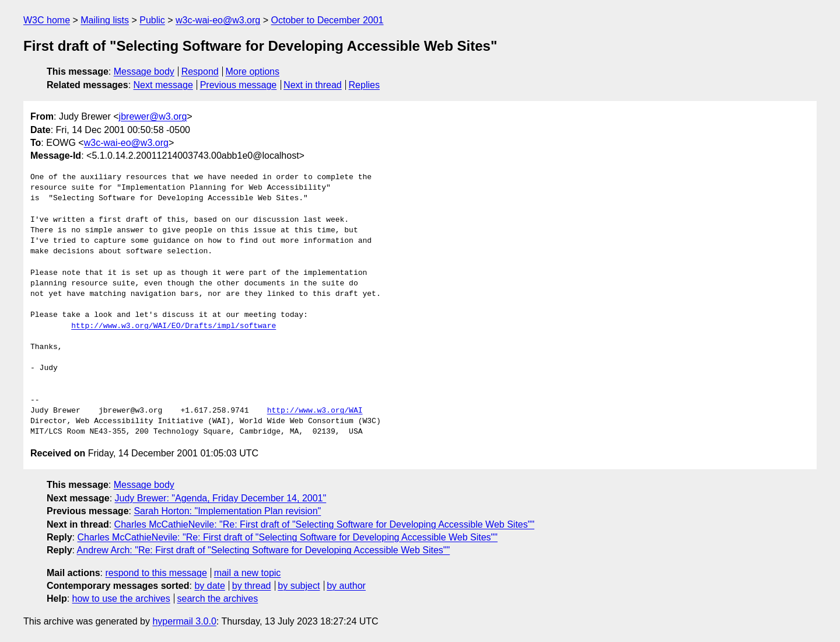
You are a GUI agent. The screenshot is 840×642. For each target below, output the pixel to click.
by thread (252, 586)
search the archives (218, 599)
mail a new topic (248, 573)
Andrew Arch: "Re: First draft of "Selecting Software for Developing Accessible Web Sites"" (264, 550)
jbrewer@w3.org (153, 116)
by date (209, 586)
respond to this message (156, 573)
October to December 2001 (327, 20)
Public (152, 20)
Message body (144, 71)
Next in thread (313, 85)
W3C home (47, 20)
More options (253, 71)
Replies (364, 85)
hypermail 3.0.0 (184, 621)
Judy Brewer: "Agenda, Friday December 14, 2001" (221, 498)
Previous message (239, 85)
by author (346, 586)
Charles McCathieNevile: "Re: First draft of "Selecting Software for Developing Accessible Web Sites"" (325, 524)
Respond (200, 71)
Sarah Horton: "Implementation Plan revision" (227, 511)
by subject (299, 586)
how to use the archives (121, 599)
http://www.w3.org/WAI (315, 411)
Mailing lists (105, 20)
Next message (163, 85)
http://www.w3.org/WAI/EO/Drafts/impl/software (174, 326)
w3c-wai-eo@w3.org (218, 20)
